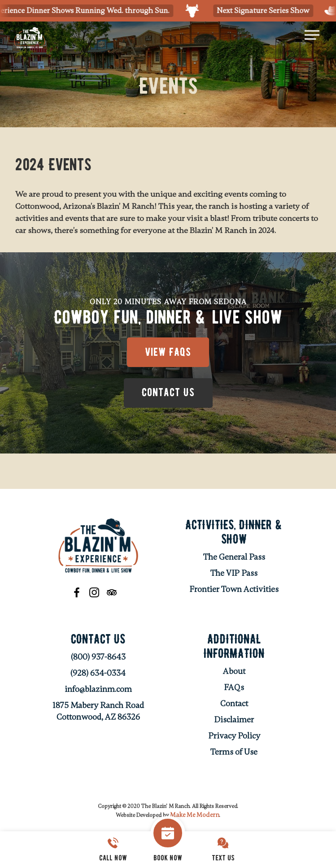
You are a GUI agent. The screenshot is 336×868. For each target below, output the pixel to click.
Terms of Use (234, 753)
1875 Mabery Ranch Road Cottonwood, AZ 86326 (98, 713)
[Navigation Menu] (312, 35)
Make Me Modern (195, 816)
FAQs (234, 689)
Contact (234, 705)
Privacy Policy (234, 737)
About (234, 673)
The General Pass (234, 558)
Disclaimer (234, 721)
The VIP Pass (234, 574)
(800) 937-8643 (98, 658)
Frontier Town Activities (234, 591)
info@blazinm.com (98, 691)
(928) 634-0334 (98, 674)
